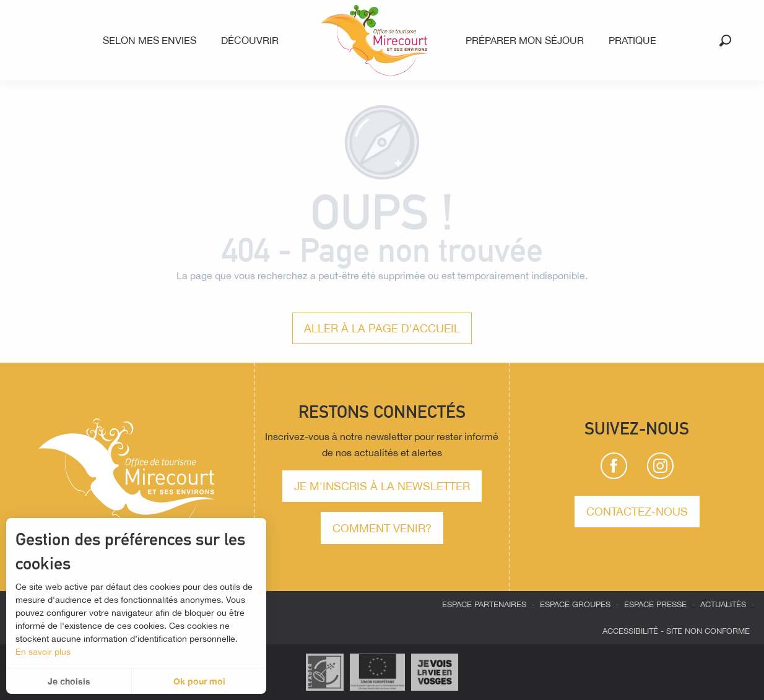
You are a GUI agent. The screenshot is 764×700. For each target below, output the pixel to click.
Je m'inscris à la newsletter (382, 486)
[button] (725, 41)
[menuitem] (152, 40)
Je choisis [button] (69, 681)
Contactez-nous (637, 511)
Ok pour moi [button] (199, 681)
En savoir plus (43, 652)
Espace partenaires (484, 604)
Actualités (723, 604)
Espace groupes (575, 604)
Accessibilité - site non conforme (676, 631)
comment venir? (382, 528)
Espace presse (655, 604)
